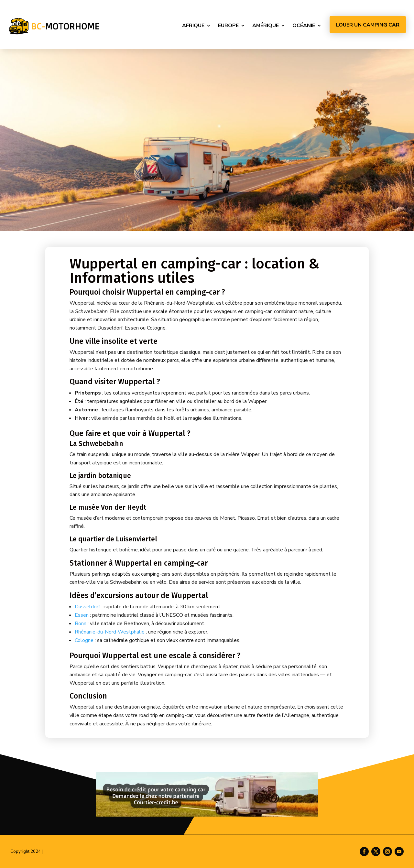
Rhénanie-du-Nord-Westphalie (110, 632)
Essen (82, 615)
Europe (228, 26)
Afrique (193, 26)
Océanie (304, 26)
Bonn (81, 624)
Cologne (84, 640)
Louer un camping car (368, 25)
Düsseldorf (87, 607)
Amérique (266, 26)
